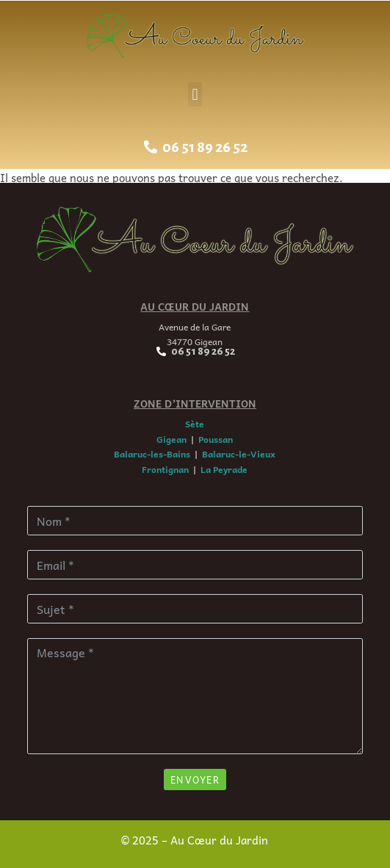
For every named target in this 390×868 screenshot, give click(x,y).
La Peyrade (224, 469)
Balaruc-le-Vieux (239, 454)
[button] (195, 94)
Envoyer (195, 780)
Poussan (216, 439)
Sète (195, 424)
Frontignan (165, 469)
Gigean (171, 439)
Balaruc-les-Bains (152, 454)
